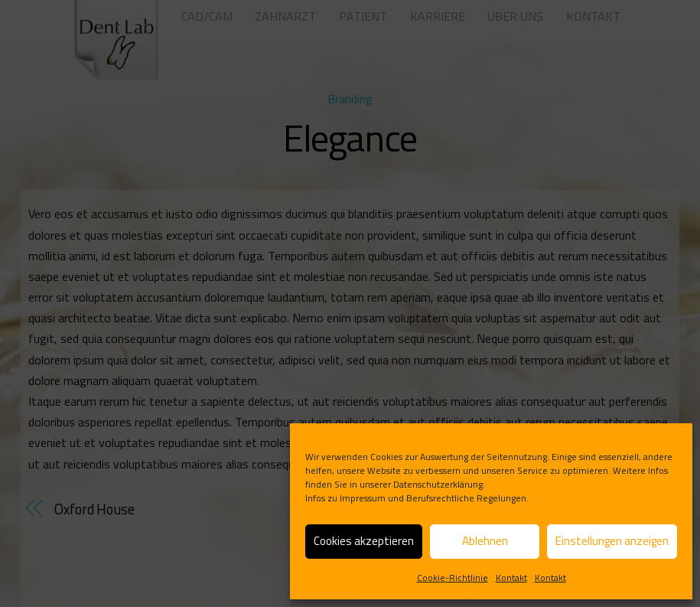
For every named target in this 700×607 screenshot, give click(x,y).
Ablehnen (485, 541)
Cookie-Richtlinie (453, 578)
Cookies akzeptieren (364, 541)
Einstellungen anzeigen (612, 541)
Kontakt (511, 578)
